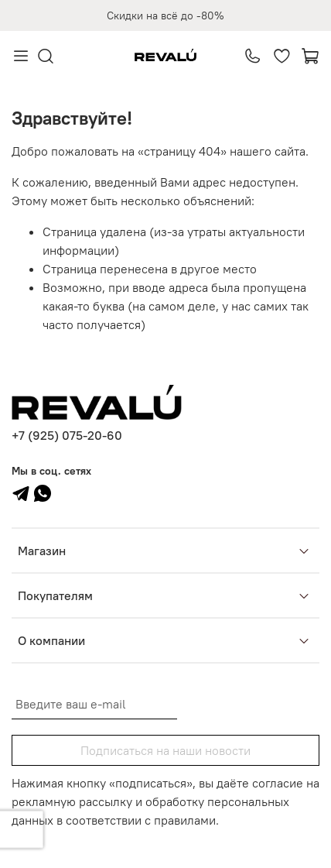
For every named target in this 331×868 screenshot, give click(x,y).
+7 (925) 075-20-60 (67, 435)
